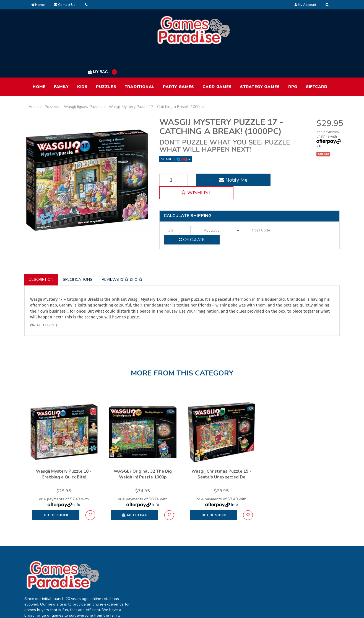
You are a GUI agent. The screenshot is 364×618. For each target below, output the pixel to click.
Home (38, 5)
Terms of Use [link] (297, 555)
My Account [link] (170, 555)
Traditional (140, 60)
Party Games (179, 60)
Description (41, 249)
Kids (82, 60)
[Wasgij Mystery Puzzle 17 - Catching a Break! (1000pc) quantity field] (171, 154)
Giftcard (317, 60)
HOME (39, 60)
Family (61, 60)
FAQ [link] (226, 567)
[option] (64, 431)
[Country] (212, 191)
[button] (305, 154)
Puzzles (106, 60)
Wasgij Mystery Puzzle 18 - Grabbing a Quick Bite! (64, 443)
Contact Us (65, 5)
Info (319, 120)
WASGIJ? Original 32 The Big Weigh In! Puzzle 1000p (143, 443)
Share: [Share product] (176, 133)
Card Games (217, 60)
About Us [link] (230, 555)
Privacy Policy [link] (297, 567)
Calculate (309, 191)
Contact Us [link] (232, 579)
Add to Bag (135, 484)
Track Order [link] (170, 567)
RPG (293, 60)
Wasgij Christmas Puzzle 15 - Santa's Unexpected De (221, 443)
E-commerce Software (248, 610)
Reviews (122, 249)
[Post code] (257, 191)
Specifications (78, 249)
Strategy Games (260, 60)
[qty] (175, 191)
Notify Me (226, 154)
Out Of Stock (56, 484)
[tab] (41, 249)
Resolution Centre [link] (175, 579)
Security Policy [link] (298, 590)
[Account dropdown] (305, 5)
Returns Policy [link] (298, 579)
